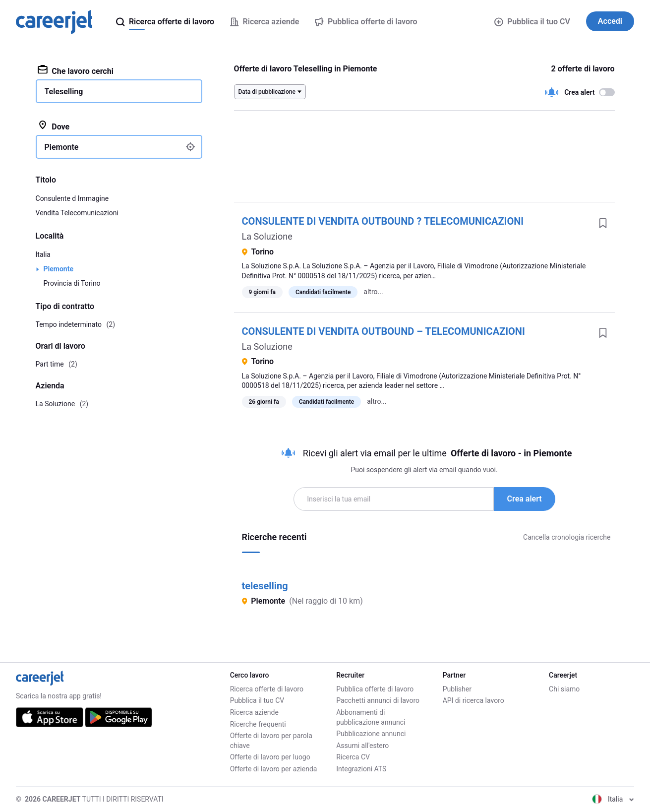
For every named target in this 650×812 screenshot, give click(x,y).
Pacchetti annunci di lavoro (378, 700)
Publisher (457, 689)
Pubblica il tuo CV (532, 22)
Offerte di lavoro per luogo (270, 757)
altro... (373, 292)
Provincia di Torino (72, 283)
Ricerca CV (353, 757)
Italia (43, 254)
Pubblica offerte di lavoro (375, 689)
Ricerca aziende (254, 712)
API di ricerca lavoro (473, 700)
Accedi (610, 21)
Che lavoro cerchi (76, 70)
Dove (54, 126)
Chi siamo (564, 689)
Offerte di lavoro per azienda (274, 769)
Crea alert (525, 499)
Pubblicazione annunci (371, 734)
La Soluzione (267, 236)
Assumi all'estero (362, 746)
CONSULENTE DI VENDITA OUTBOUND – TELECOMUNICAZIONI (384, 331)
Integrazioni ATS (361, 769)
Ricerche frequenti (258, 724)
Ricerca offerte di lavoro (267, 689)
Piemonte (59, 269)
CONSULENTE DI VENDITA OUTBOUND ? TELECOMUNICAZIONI (383, 221)
